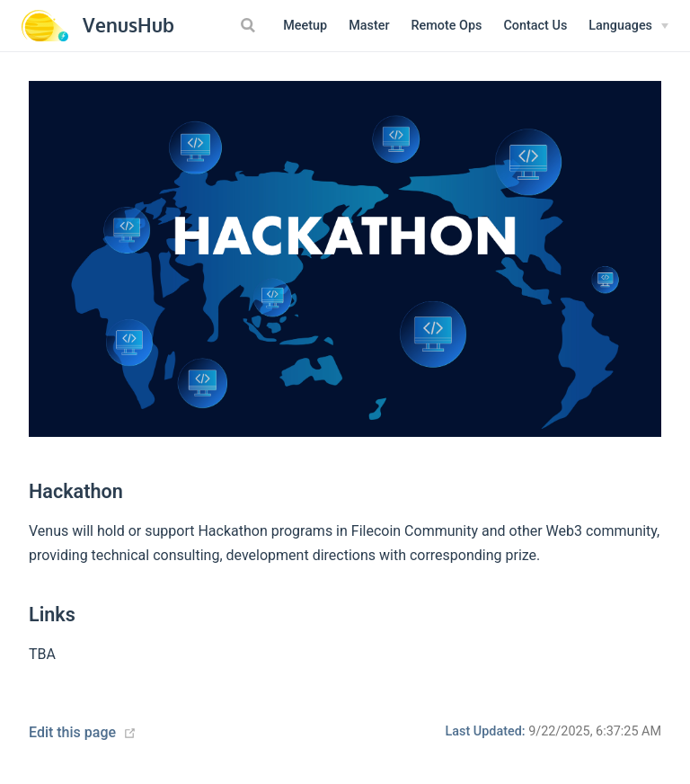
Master (369, 26)
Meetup (305, 26)
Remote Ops (447, 26)
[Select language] (628, 26)
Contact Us (535, 26)
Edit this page (72, 732)
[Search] (250, 25)
